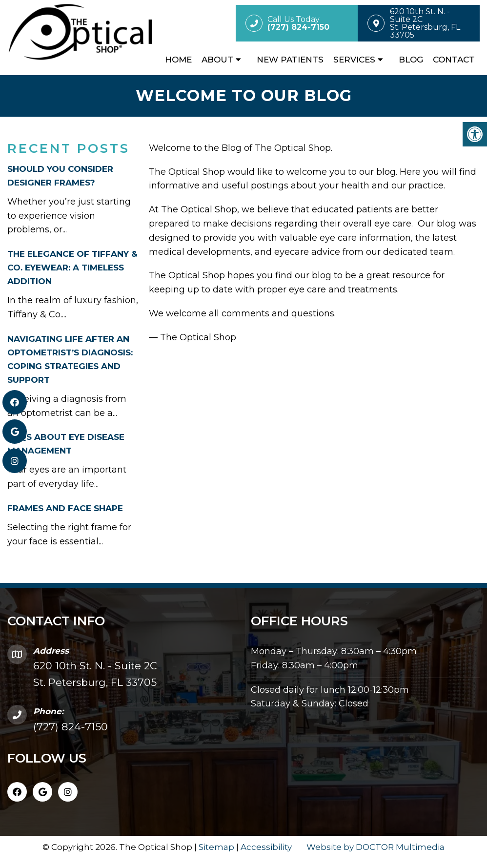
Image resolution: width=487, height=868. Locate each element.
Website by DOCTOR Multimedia (375, 847)
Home (178, 60)
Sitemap (216, 847)
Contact (454, 60)
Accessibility (266, 847)
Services (354, 60)
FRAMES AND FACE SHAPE (65, 508)
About (217, 60)
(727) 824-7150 (71, 727)
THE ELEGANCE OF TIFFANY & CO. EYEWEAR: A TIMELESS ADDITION (72, 268)
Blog (411, 60)
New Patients (290, 60)
